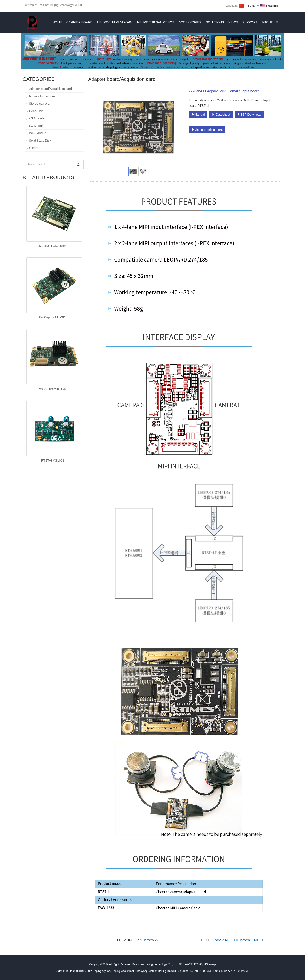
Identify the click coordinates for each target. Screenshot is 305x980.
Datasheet (221, 115)
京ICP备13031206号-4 (192, 964)
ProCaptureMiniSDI (53, 317)
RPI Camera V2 (147, 940)
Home (57, 22)
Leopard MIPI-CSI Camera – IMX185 (239, 940)
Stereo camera (39, 104)
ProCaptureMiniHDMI (53, 389)
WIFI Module (38, 133)
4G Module (37, 118)
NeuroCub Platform (115, 22)
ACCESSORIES (190, 22)
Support (250, 22)
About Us (270, 22)
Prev (100, 127)
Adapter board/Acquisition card (50, 89)
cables (34, 148)
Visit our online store (207, 130)
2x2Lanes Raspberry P (53, 246)
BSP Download (249, 115)
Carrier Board (80, 22)
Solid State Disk (40, 141)
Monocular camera (42, 96)
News (233, 22)
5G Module (37, 126)
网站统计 (243, 971)
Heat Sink (36, 111)
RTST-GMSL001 (53, 460)
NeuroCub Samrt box (156, 22)
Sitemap (211, 964)
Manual (198, 115)
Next (176, 127)
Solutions (215, 22)
